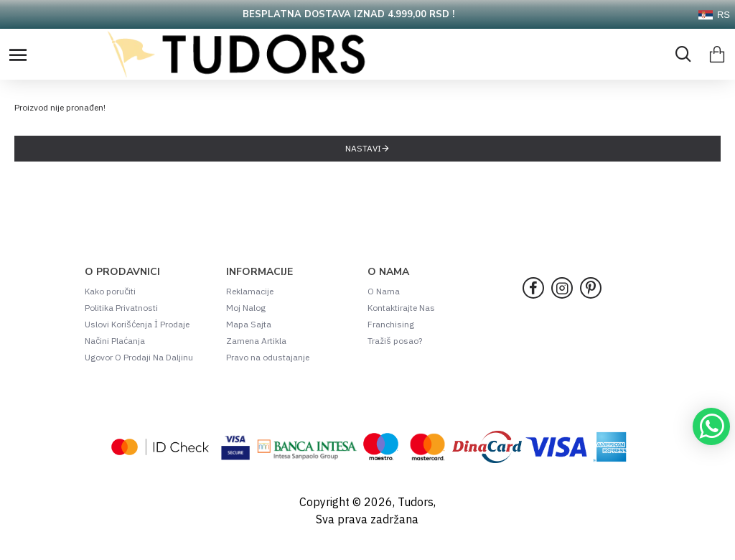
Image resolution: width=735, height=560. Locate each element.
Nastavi (363, 148)
